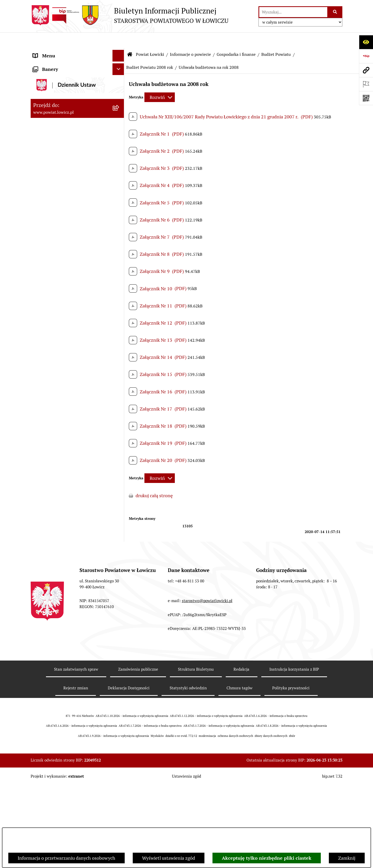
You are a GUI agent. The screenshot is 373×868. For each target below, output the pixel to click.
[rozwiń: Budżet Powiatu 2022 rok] (119, 262)
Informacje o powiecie (190, 39)
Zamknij (347, 858)
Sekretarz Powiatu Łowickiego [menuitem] (64, 519)
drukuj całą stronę (154, 480)
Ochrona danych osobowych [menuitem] (62, 584)
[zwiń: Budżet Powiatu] (119, 187)
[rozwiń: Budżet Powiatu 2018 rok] (119, 322)
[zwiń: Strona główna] (119, 52)
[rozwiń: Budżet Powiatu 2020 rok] (119, 292)
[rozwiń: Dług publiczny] (119, 353)
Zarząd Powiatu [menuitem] (49, 472)
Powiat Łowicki (150, 39)
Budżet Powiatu (276, 39)
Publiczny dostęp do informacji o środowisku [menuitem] (67, 693)
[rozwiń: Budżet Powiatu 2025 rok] (119, 217)
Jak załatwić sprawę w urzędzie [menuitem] (65, 596)
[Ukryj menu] (118, 40)
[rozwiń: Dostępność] (119, 731)
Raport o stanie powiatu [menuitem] (58, 720)
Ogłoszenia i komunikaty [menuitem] (59, 619)
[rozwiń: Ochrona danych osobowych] (119, 584)
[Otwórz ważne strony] (366, 84)
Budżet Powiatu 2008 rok (150, 52)
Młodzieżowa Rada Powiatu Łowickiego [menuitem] (61, 557)
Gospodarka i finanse (236, 39)
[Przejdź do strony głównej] (129, 15)
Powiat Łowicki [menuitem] (48, 82)
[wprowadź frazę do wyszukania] (293, 12)
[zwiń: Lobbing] (119, 825)
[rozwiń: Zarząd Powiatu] (119, 472)
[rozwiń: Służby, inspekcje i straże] (119, 427)
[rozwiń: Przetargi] (119, 666)
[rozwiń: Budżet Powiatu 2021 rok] (119, 277)
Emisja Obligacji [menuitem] (49, 778)
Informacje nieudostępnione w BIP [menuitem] (69, 755)
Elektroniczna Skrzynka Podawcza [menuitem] (68, 654)
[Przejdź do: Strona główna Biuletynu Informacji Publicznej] (130, 39)
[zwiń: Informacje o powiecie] (119, 97)
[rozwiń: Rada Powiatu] (119, 542)
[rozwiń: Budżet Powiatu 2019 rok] (119, 307)
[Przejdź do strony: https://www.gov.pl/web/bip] (366, 56)
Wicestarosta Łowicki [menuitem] (55, 495)
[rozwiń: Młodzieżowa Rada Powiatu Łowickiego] (119, 554)
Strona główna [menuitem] (48, 52)
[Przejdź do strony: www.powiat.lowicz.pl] (366, 70)
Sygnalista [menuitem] (44, 743)
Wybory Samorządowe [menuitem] (56, 708)
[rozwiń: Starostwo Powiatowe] (119, 573)
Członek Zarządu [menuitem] (51, 507)
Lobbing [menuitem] (41, 825)
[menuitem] (77, 67)
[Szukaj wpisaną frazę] (335, 12)
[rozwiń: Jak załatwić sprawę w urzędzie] (119, 596)
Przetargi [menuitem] (42, 666)
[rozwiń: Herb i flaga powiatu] (119, 127)
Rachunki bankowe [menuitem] (52, 607)
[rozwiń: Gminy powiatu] (119, 157)
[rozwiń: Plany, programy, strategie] (119, 457)
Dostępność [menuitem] (45, 731)
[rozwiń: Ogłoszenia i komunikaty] (119, 619)
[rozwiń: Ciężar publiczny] (119, 368)
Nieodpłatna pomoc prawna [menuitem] (62, 790)
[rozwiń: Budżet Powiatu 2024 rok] (119, 232)
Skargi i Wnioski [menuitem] (49, 801)
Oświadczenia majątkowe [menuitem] (59, 631)
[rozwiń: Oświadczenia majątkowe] (119, 631)
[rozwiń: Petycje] (119, 813)
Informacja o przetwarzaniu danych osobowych (66, 858)
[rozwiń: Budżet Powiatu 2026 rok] (119, 202)
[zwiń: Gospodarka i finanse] (119, 172)
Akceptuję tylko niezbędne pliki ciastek (267, 858)
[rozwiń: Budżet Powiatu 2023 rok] (119, 247)
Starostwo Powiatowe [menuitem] (55, 572)
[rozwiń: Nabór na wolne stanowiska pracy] (119, 678)
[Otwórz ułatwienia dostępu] (366, 42)
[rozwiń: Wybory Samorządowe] (119, 708)
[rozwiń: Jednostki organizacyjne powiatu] (119, 442)
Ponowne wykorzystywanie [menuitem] (61, 766)
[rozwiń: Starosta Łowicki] (119, 484)
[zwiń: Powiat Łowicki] (119, 82)
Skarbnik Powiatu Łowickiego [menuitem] (63, 530)
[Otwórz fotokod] (366, 98)
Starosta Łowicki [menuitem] (50, 484)
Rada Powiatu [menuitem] (47, 542)
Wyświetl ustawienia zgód (169, 858)
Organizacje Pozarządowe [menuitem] (59, 642)
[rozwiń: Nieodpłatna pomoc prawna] (119, 790)
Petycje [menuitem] (40, 813)
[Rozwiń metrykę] (160, 82)
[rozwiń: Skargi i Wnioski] (119, 802)
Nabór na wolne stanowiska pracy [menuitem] (67, 678)
